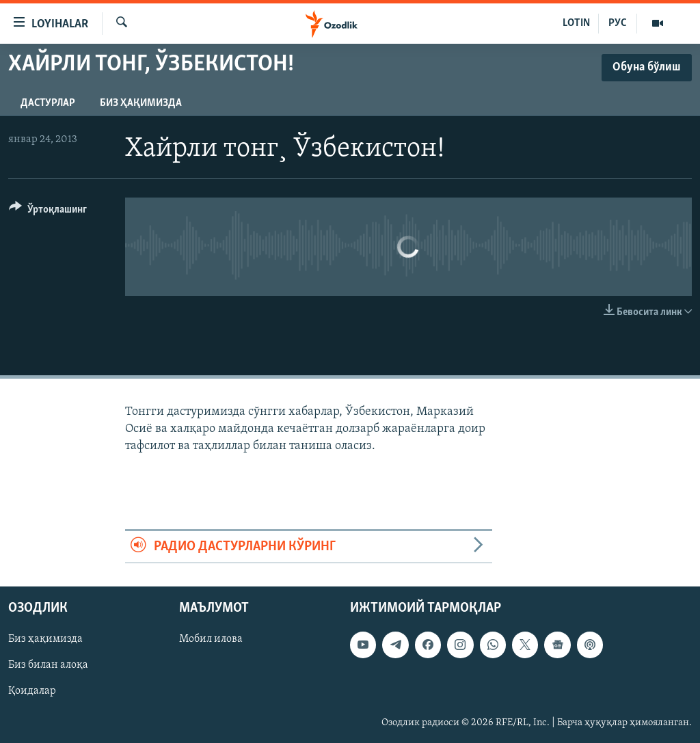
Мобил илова (211, 639)
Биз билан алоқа (48, 665)
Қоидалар (32, 691)
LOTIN (576, 23)
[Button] (48, 212)
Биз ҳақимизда (141, 103)
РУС (618, 23)
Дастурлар (48, 103)
